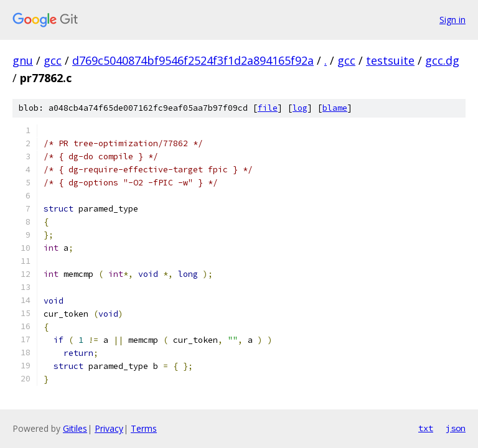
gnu (23, 60)
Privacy (109, 428)
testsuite (390, 60)
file (268, 108)
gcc (53, 60)
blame (335, 108)
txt (426, 428)
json (456, 428)
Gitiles (75, 428)
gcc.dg (442, 60)
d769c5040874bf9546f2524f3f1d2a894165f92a (193, 60)
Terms (144, 428)
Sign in (452, 20)
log (300, 108)
